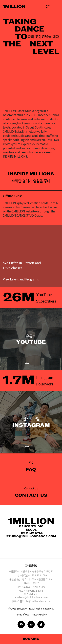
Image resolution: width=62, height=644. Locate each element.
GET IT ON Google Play (44, 551)
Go (31, 364)
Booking (31, 639)
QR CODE (48, 6)
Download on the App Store (18, 551)
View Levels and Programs (21, 281)
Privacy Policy (39, 614)
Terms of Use (22, 614)
